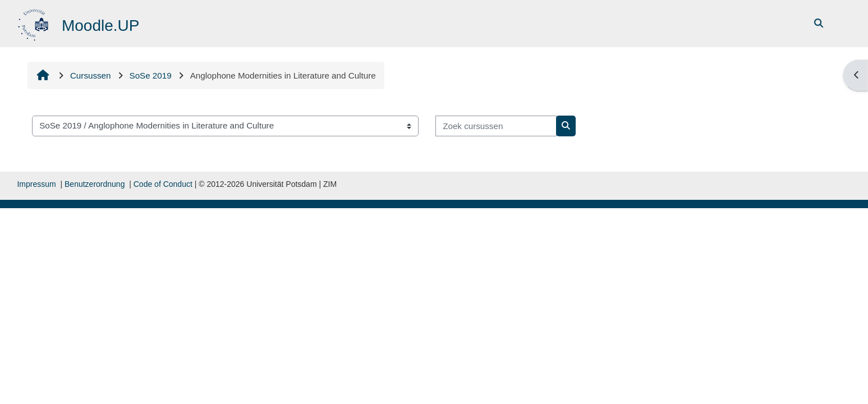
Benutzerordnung (95, 184)
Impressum (36, 184)
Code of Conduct (163, 184)
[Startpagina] (35, 23)
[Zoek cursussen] (497, 126)
